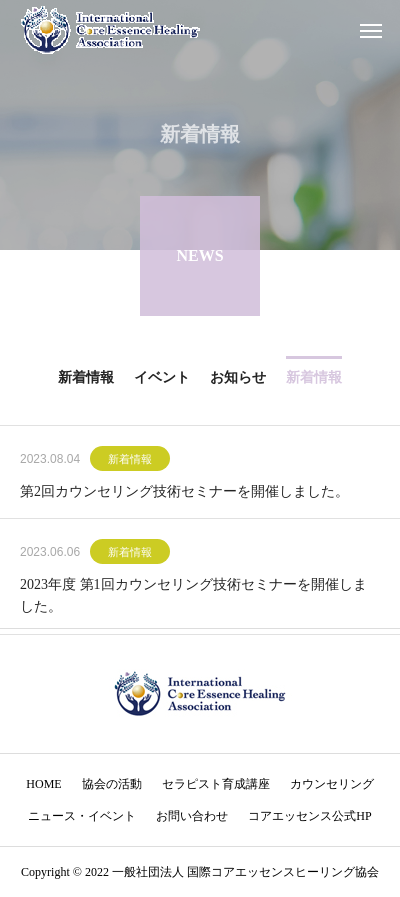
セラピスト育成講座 (216, 784)
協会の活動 (112, 784)
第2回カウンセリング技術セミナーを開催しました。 (184, 493)
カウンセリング (332, 784)
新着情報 (130, 461)
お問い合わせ (192, 816)
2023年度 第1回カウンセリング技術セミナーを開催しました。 (193, 597)
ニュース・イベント (82, 816)
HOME (43, 784)
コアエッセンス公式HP (309, 816)
